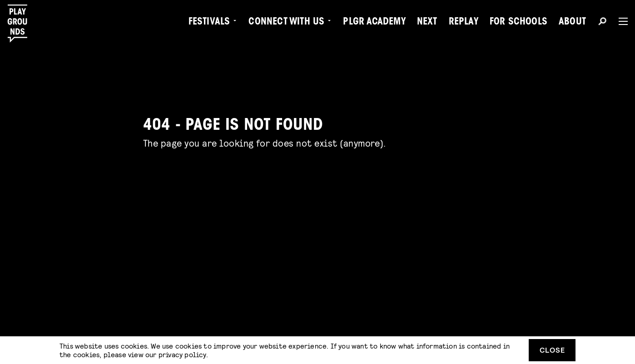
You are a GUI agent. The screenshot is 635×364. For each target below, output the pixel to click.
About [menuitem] (572, 23)
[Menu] (620, 21)
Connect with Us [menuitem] (286, 23)
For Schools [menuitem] (518, 23)
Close (552, 350)
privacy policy (182, 354)
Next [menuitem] (427, 23)
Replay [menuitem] (464, 23)
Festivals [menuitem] (209, 23)
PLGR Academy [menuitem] (374, 23)
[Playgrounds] (22, 24)
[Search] (602, 23)
